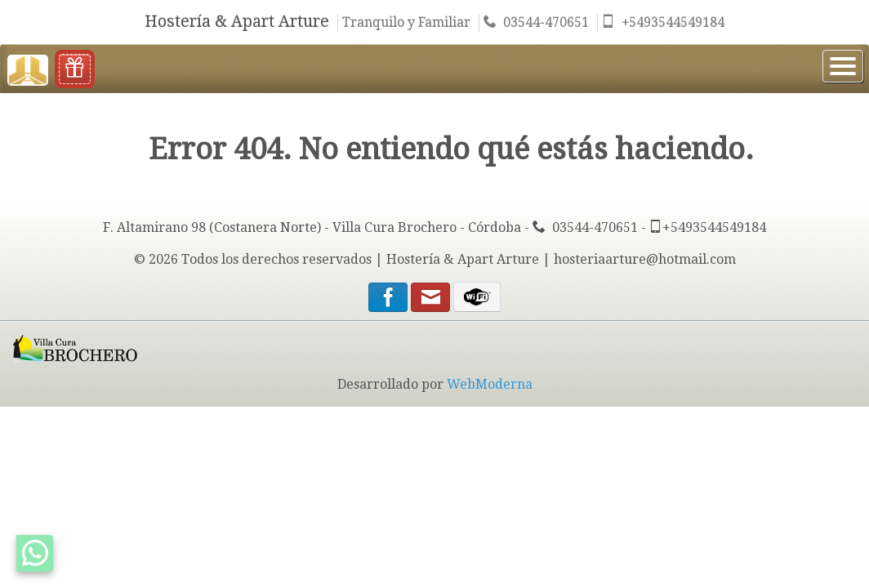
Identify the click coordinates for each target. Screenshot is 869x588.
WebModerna (490, 384)
